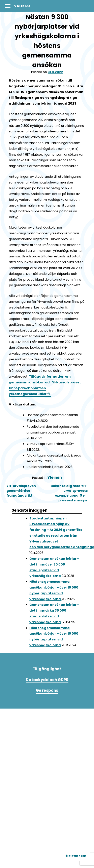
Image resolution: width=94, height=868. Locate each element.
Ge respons (47, 690)
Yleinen (55, 477)
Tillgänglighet (47, 669)
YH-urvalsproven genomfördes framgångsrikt (21, 491)
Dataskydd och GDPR (47, 680)
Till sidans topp (75, 856)
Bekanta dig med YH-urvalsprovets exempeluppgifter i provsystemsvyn (69, 493)
